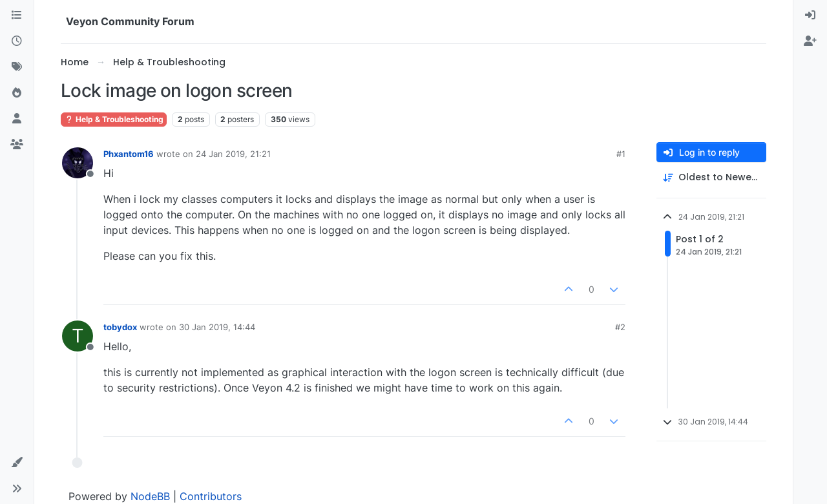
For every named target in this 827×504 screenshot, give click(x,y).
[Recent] (17, 41)
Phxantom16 (129, 154)
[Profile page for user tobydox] (78, 336)
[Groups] (17, 145)
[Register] (810, 41)
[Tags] (17, 67)
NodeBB (150, 496)
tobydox (120, 327)
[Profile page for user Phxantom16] (78, 163)
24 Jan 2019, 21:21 (233, 154)
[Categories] (17, 16)
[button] (17, 463)
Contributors (211, 496)
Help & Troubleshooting (114, 119)
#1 (621, 154)
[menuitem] (810, 16)
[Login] (810, 16)
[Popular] (17, 93)
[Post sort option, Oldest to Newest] (711, 177)
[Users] (17, 119)
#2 (620, 327)
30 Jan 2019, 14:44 (217, 327)
